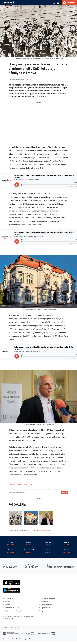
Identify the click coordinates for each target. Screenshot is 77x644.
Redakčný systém (24, 639)
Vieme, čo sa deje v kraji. (21, 485)
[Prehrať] (17, 185)
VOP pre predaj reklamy (48, 598)
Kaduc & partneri (8, 618)
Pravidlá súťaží (46, 601)
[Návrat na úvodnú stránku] (8, 3)
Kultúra (29, 79)
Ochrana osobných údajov (13, 608)
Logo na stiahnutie (47, 608)
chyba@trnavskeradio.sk (44, 530)
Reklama (7, 605)
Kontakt (7, 601)
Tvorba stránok (7, 639)
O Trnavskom (9, 598)
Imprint (43, 611)
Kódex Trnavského (47, 605)
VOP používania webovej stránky (15, 611)
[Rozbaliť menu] (58, 3)
